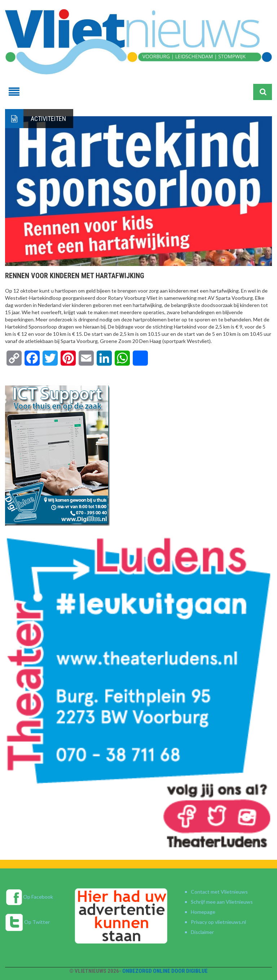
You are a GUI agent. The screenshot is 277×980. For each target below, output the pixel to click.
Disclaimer (202, 932)
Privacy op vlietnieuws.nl (218, 922)
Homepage (203, 912)
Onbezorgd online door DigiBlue (165, 971)
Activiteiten (48, 119)
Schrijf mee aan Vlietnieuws (222, 902)
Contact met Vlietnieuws (219, 892)
